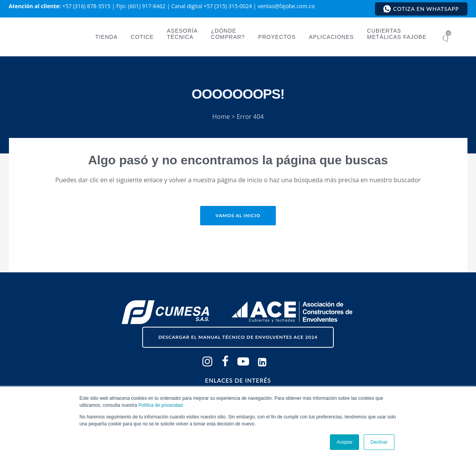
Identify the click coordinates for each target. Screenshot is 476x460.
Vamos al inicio (238, 215)
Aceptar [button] (344, 442)
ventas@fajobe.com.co (286, 6)
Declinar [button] (379, 442)
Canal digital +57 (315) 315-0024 (212, 6)
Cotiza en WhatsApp (421, 9)
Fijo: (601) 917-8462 (141, 6)
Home (221, 117)
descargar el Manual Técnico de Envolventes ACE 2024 (238, 337)
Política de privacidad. (161, 405)
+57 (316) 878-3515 (86, 6)
